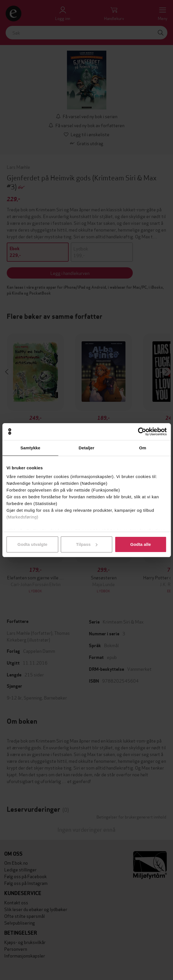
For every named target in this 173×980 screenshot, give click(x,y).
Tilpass (87, 544)
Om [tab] (143, 448)
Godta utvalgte (32, 544)
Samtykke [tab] (30, 448)
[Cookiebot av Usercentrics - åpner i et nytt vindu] (142, 432)
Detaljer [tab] (87, 448)
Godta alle (141, 544)
